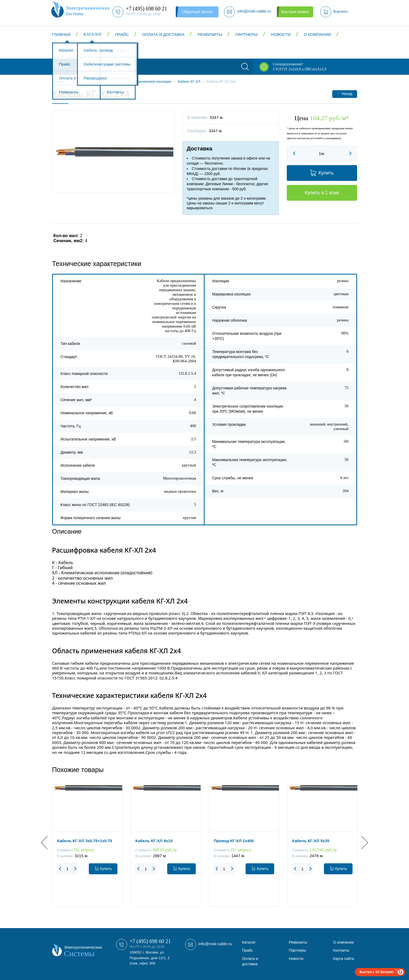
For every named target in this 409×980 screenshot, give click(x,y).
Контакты (69, 50)
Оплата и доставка (163, 34)
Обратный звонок (197, 12)
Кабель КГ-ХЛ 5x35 (311, 841)
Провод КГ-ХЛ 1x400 (234, 841)
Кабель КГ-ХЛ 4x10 (154, 841)
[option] (87, 850)
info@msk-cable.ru (215, 944)
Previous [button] (47, 843)
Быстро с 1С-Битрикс (377, 972)
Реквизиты (210, 34)
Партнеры (246, 34)
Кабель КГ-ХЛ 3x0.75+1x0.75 (85, 841)
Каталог (93, 34)
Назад (345, 94)
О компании (318, 34)
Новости (281, 34)
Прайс (122, 34)
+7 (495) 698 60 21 (150, 941)
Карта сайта (343, 959)
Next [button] (361, 843)
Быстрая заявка (295, 12)
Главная (61, 34)
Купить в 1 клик (322, 193)
